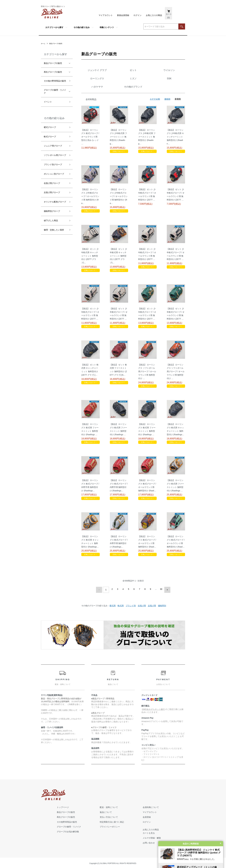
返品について (133, 811)
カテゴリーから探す (54, 27)
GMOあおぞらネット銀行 (153, 724)
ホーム (44, 43)
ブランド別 (131, 621)
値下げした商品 (51, 220)
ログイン (138, 15)
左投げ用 (152, 621)
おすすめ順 (155, 116)
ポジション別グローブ (54, 174)
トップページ (96, 806)
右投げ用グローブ (52, 183)
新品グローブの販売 (58, 43)
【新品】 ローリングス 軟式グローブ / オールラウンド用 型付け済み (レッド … (90, 153)
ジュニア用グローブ (53, 146)
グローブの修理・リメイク (55, 91)
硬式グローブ (50, 127)
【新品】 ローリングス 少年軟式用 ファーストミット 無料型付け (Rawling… (118, 153)
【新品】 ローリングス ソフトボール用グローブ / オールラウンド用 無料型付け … (147, 388)
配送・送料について (136, 806)
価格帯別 (162, 621)
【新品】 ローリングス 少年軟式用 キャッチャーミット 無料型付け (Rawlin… (175, 153)
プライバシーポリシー (138, 826)
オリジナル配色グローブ (55, 202)
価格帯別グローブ (52, 211)
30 (160, 606)
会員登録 (169, 816)
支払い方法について (136, 816)
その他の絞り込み (82, 27)
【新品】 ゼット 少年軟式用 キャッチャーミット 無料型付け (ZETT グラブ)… (90, 272)
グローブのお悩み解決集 (101, 830)
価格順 (167, 116)
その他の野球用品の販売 (55, 81)
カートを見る (171, 832)
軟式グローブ (50, 137)
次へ (166, 606)
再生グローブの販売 (53, 72)
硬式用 (113, 621)
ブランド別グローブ (53, 165)
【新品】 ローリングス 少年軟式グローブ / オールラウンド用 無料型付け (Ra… (90, 213)
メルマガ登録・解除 (174, 837)
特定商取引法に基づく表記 (140, 821)
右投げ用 (142, 621)
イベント (48, 102)
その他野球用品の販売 (100, 821)
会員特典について (173, 806)
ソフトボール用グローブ (55, 155)
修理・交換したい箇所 (54, 230)
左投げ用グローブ (52, 192)
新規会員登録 (123, 15)
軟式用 (121, 621)
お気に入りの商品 (154, 15)
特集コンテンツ (107, 27)
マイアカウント (106, 15)
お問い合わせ (171, 842)
